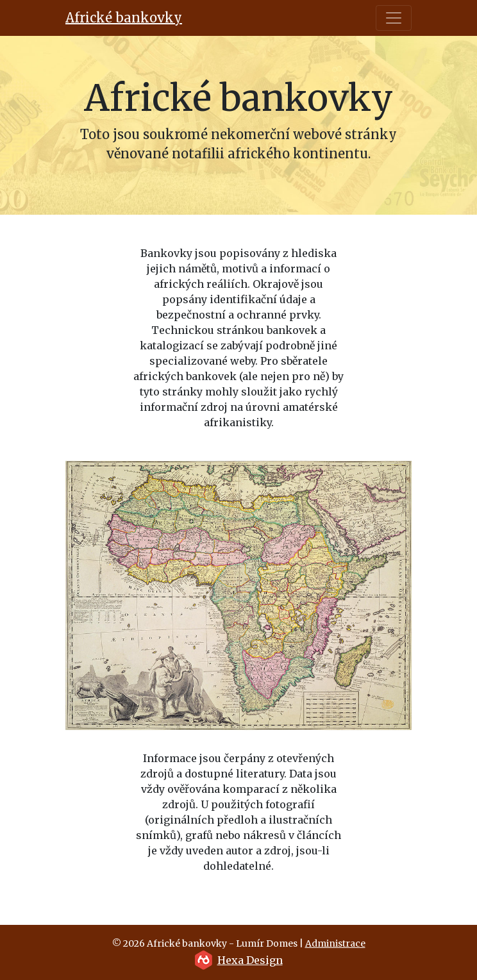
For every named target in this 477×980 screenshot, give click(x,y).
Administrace (335, 943)
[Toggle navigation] (394, 18)
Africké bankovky (124, 18)
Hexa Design (250, 960)
